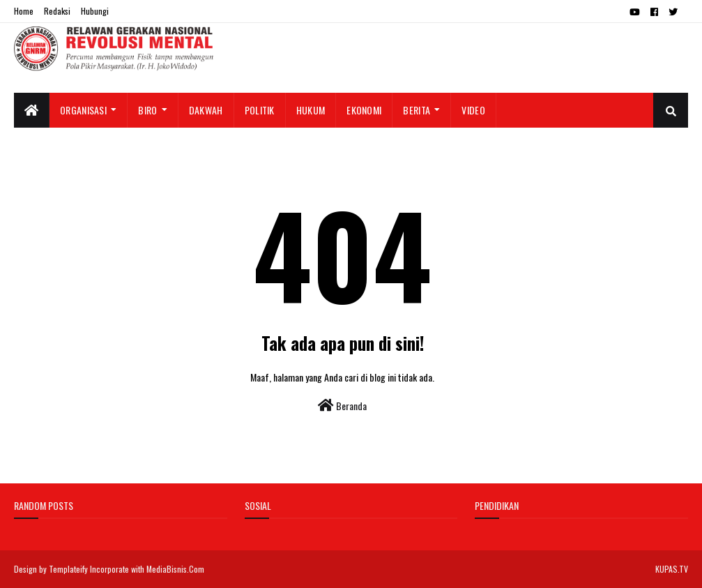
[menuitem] (32, 110)
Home (24, 11)
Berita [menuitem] (417, 110)
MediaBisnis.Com (175, 569)
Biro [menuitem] (147, 110)
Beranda (342, 406)
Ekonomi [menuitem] (364, 110)
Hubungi (95, 11)
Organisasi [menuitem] (83, 110)
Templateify (68, 569)
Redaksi (57, 11)
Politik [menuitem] (260, 110)
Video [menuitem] (473, 110)
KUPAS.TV (672, 569)
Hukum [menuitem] (311, 110)
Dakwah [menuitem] (206, 110)
